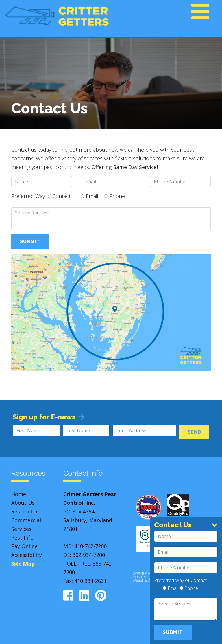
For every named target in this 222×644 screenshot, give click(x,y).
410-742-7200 (90, 546)
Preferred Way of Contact (41, 196)
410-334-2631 (90, 581)
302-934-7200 (89, 555)
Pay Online (24, 546)
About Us (23, 503)
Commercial (26, 520)
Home (19, 494)
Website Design (147, 580)
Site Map (23, 564)
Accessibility (27, 555)
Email (89, 196)
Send (195, 432)
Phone (114, 196)
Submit (30, 242)
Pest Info (22, 537)
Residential (25, 511)
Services (21, 529)
